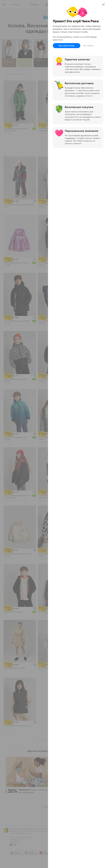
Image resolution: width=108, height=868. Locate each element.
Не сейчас (88, 46)
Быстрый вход (66, 46)
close (103, 5)
